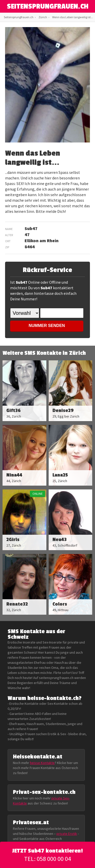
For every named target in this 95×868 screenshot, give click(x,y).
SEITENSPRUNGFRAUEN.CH (48, 7)
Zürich (43, 17)
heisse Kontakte (42, 763)
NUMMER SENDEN (47, 326)
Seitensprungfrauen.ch (19, 17)
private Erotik (67, 834)
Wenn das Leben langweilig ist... (73, 17)
